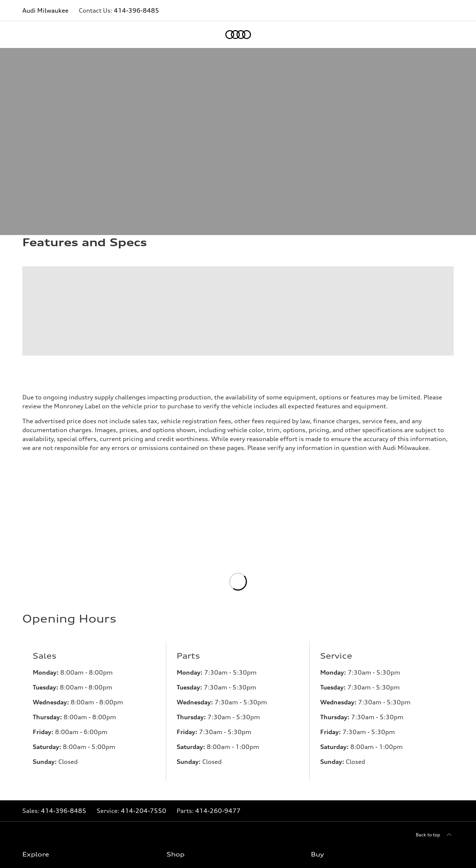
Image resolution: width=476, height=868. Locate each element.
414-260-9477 (218, 817)
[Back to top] (435, 841)
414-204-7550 (144, 817)
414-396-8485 (136, 10)
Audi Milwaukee (45, 10)
